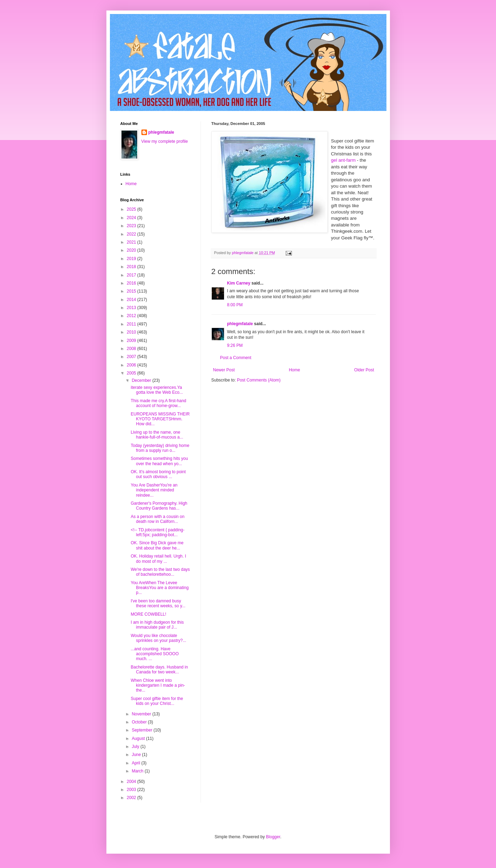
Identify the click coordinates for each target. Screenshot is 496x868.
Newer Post (224, 370)
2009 (132, 341)
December (142, 380)
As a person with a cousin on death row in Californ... (157, 519)
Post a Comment (236, 358)
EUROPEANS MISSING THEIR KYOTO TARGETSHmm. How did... (160, 419)
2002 (132, 798)
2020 (132, 250)
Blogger (273, 837)
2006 (132, 365)
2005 (132, 373)
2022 (132, 234)
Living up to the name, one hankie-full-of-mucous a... (157, 435)
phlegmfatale (240, 324)
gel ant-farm (343, 160)
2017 (132, 275)
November (142, 714)
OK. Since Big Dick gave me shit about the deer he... (157, 545)
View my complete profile (165, 141)
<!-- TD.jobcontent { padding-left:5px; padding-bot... (158, 532)
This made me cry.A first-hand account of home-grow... (158, 403)
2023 (132, 226)
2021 (132, 242)
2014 (132, 300)
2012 (132, 316)
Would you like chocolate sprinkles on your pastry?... (158, 638)
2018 (132, 267)
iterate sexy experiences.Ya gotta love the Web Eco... (157, 390)
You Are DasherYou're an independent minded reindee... (154, 490)
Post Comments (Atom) (259, 380)
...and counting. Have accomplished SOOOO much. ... (155, 654)
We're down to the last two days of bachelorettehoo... (160, 572)
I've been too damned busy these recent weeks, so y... (158, 603)
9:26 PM (235, 345)
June (137, 755)
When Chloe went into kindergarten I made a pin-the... (158, 685)
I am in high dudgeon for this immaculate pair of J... (157, 625)
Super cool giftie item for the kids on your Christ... (157, 701)
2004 (132, 782)
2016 (132, 283)
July (136, 747)
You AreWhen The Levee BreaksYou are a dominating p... (159, 588)
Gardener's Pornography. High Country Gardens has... (159, 506)
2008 (132, 349)
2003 (132, 790)
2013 (132, 308)
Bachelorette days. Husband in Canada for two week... (159, 670)
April (136, 763)
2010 (132, 332)
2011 (132, 324)
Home (294, 370)
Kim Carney (239, 283)
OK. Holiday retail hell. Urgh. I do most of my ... (158, 559)
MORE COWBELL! (148, 614)
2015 (132, 291)
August (139, 738)
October (140, 722)
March (138, 771)
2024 (132, 218)
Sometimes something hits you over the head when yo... (159, 461)
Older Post (364, 370)
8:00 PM (235, 305)
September (142, 730)
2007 (132, 357)
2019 (132, 259)
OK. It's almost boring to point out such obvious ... (158, 474)
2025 (132, 209)
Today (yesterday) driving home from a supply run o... (160, 448)
